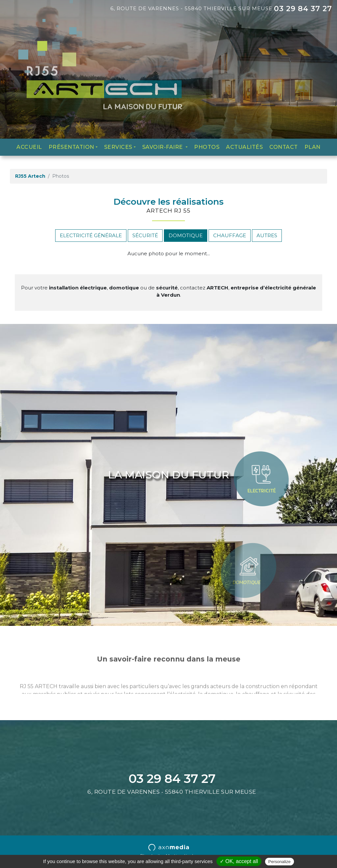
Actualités (244, 147)
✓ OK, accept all (239, 861)
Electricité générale (91, 235)
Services (118, 147)
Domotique (186, 235)
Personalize (280, 862)
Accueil (29, 147)
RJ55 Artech (30, 176)
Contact (284, 147)
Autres (267, 235)
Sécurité (145, 235)
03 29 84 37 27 (303, 9)
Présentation (71, 147)
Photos (207, 147)
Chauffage (230, 235)
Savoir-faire (163, 147)
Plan (313, 147)
